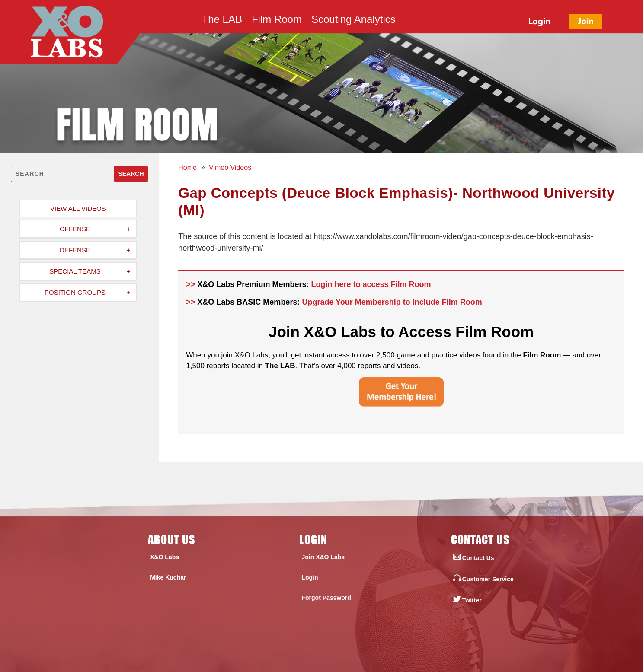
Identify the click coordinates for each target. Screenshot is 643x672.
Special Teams (75, 271)
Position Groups (75, 292)
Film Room (277, 21)
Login (310, 577)
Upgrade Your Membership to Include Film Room (392, 302)
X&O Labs (165, 557)
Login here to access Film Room (371, 284)
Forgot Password (326, 598)
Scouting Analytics (353, 21)
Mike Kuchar (168, 577)
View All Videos (78, 209)
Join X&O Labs (323, 557)
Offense (75, 229)
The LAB (222, 21)
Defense (75, 250)
